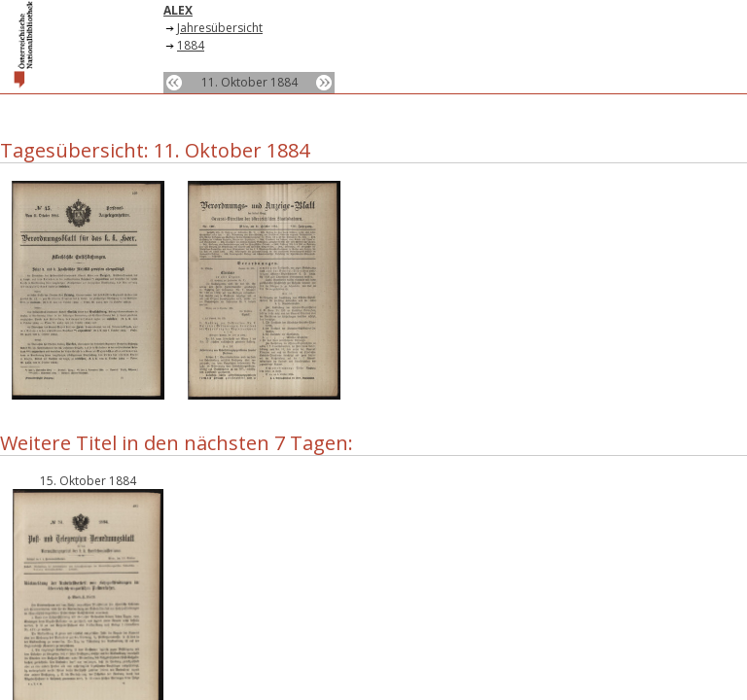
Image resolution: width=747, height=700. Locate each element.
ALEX (178, 10)
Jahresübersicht (220, 28)
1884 (191, 45)
